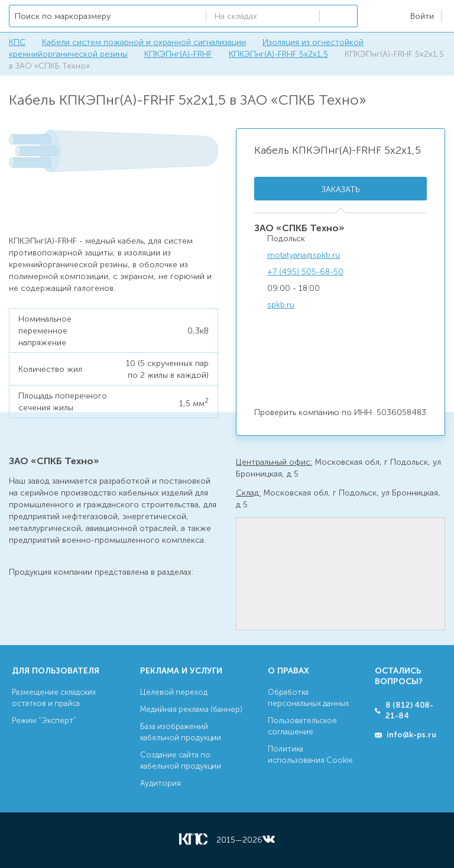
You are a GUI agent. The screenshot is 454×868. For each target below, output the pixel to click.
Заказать (340, 190)
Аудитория (160, 783)
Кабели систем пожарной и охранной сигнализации (144, 42)
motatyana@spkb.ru (304, 255)
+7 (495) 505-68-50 (305, 272)
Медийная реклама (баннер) (191, 709)
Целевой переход (174, 692)
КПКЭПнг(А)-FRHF (178, 54)
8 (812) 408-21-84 (409, 710)
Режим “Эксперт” (44, 720)
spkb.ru (281, 305)
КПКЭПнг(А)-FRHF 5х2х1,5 (278, 54)
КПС (17, 42)
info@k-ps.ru (411, 735)
